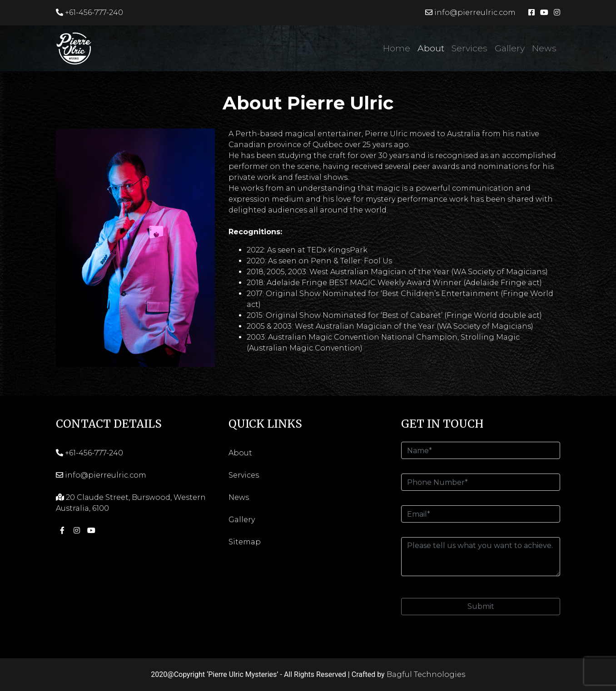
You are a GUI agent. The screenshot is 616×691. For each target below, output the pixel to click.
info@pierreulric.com (470, 12)
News (544, 48)
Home (397, 48)
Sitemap (245, 542)
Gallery (510, 48)
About (431, 48)
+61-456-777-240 (89, 12)
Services (469, 48)
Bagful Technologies (426, 674)
